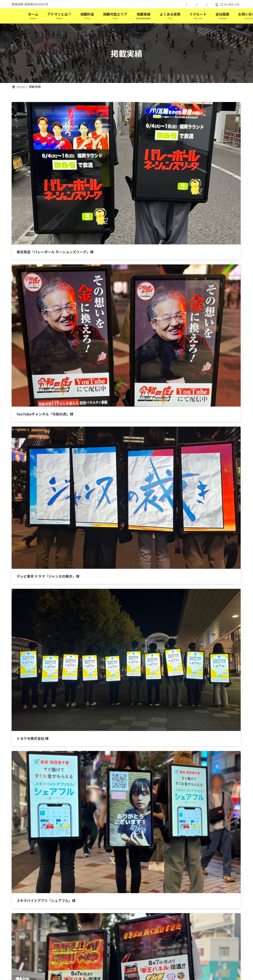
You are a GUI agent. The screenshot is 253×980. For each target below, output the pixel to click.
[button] (181, 812)
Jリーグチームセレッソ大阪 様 (40, 453)
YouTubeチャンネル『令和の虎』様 (163, 179)
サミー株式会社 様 (149, 362)
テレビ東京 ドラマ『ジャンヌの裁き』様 (48, 270)
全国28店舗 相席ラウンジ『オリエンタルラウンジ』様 (177, 453)
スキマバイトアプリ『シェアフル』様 (46, 362)
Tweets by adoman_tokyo (87, 578)
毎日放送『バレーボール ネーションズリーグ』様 (55, 179)
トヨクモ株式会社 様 (151, 270)
